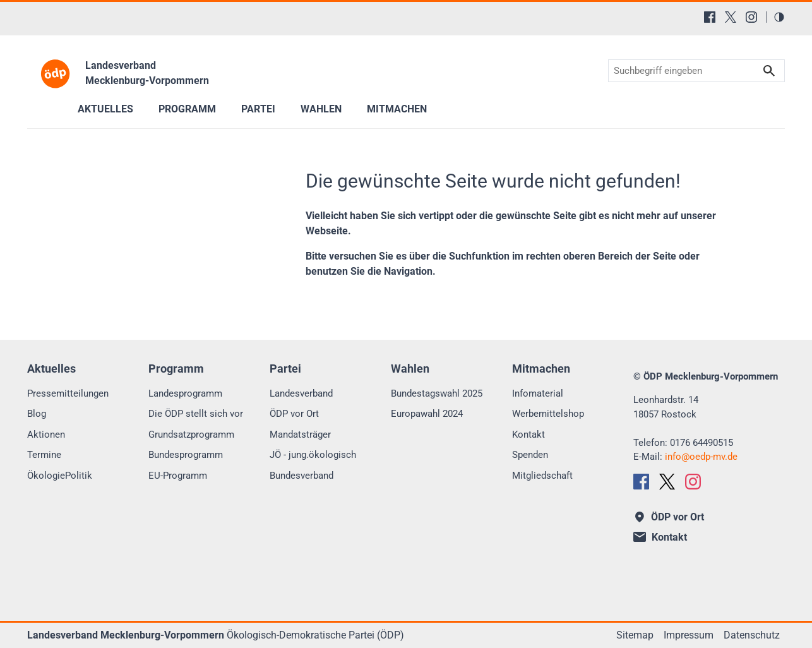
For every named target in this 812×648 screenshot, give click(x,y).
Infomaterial (538, 393)
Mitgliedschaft (542, 476)
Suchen (769, 71)
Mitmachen (397, 109)
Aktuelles (105, 109)
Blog (37, 414)
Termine (44, 455)
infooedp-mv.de (701, 457)
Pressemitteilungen (68, 393)
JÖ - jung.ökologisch (313, 455)
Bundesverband (302, 476)
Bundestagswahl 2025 (437, 393)
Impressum (689, 635)
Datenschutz (752, 635)
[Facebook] (710, 17)
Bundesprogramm (186, 455)
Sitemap (635, 635)
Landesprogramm (185, 393)
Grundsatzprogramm (191, 435)
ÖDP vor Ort (294, 414)
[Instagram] (751, 17)
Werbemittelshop (548, 414)
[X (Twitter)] (731, 17)
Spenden (530, 455)
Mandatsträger (300, 435)
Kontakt (528, 435)
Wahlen (321, 109)
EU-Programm (178, 476)
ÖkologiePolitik (60, 476)
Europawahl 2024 (427, 414)
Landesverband (301, 393)
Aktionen (46, 435)
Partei (258, 109)
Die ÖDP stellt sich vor (196, 414)
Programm (187, 109)
